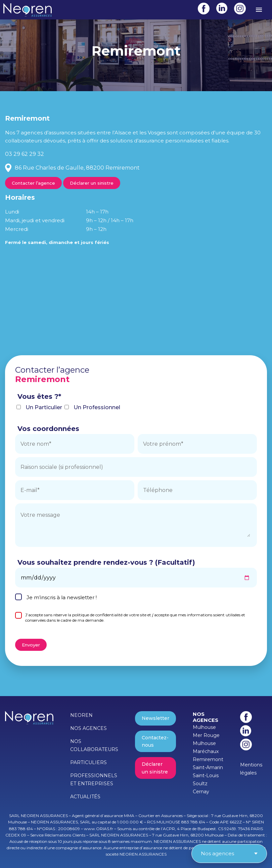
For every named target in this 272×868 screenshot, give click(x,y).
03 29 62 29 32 (25, 154)
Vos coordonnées (48, 429)
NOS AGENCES (88, 728)
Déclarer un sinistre (92, 183)
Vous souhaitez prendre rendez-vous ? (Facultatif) (106, 562)
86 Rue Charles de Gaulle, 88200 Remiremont (77, 168)
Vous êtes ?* (39, 396)
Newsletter (155, 718)
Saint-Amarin (208, 767)
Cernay (201, 792)
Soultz (200, 784)
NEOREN (81, 715)
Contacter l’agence (33, 183)
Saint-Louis (206, 776)
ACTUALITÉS (85, 797)
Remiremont (208, 759)
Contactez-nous (155, 741)
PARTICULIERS (88, 762)
